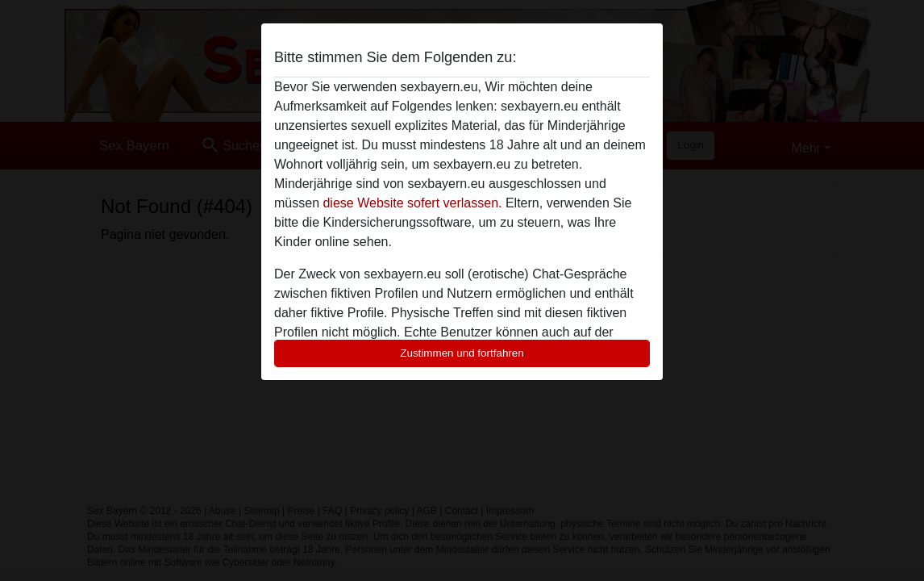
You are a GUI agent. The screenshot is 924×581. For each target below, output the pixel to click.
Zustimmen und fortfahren (462, 353)
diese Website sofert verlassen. (412, 203)
